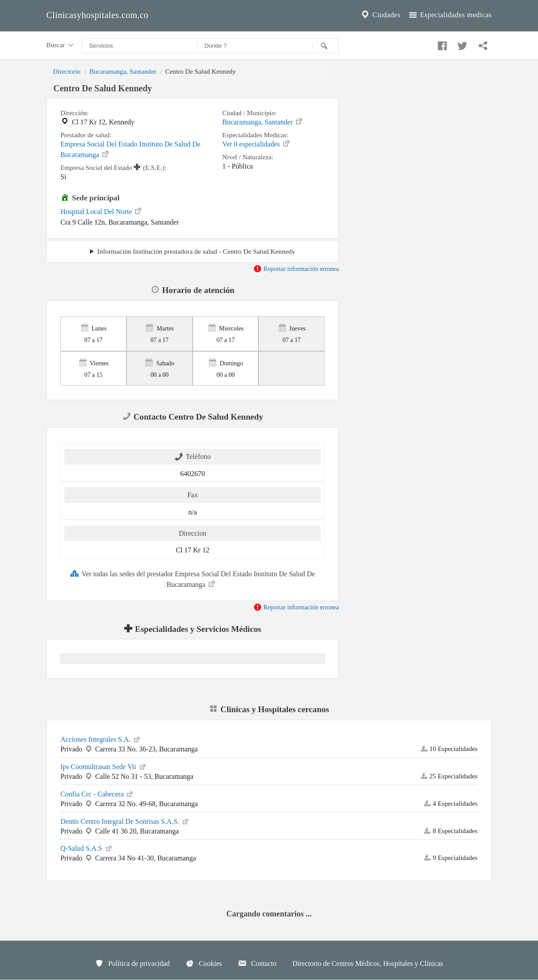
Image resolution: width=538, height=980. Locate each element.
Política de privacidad (132, 963)
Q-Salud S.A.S (87, 848)
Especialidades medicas (450, 15)
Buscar (61, 45)
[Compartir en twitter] (461, 44)
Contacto (257, 963)
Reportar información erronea (296, 269)
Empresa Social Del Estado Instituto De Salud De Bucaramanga (131, 149)
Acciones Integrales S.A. (101, 739)
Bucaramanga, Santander (123, 71)
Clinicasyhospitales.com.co (97, 15)
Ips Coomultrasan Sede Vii (104, 766)
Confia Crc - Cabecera (97, 793)
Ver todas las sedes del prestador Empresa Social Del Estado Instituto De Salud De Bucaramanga (192, 578)
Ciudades (380, 15)
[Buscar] (325, 46)
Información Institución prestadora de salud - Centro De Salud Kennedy (196, 251)
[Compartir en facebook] (441, 44)
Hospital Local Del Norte (101, 211)
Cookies (204, 963)
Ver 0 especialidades (256, 143)
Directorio (67, 71)
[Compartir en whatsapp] (482, 44)
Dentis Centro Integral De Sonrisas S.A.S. (125, 821)
